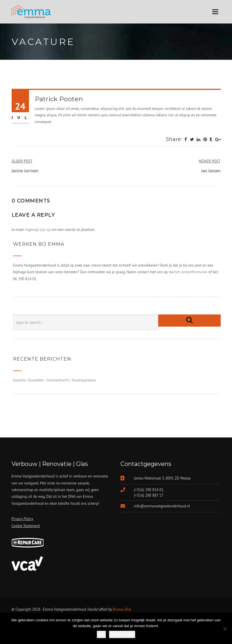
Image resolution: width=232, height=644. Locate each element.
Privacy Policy (23, 519)
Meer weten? (122, 634)
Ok (101, 634)
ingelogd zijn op (38, 230)
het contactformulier (191, 272)
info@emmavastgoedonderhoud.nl (162, 506)
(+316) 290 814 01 (149, 490)
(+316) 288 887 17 (149, 495)
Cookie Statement (26, 526)
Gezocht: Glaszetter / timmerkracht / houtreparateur (55, 380)
